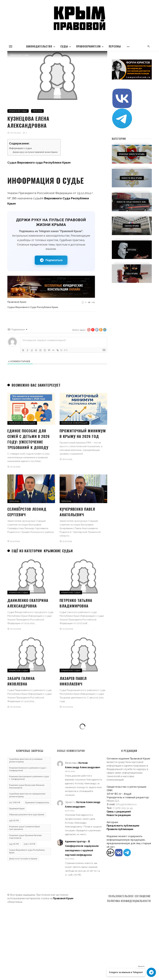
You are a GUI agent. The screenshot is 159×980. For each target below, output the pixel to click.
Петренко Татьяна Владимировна (76, 603)
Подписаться (51, 260)
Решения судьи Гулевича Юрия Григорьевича (24, 828)
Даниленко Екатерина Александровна (28, 603)
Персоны (115, 46)
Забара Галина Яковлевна (21, 681)
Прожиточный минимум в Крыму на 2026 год (83, 433)
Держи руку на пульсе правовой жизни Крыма (35, 152)
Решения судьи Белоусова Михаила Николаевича (27, 786)
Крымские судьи (18, 111)
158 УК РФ (14, 821)
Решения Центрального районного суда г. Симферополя (29, 778)
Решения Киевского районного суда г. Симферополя (28, 769)
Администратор (75, 842)
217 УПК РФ (15, 803)
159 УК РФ (14, 844)
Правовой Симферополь (37, 803)
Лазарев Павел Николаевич (73, 681)
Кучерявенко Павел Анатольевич (77, 512)
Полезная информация (22, 423)
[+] (66, 350)
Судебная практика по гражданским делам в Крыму (27, 795)
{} (62, 350)
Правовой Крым (17, 302)
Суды (64, 46)
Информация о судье (20, 148)
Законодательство (39, 46)
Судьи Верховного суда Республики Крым (33, 307)
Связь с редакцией (119, 812)
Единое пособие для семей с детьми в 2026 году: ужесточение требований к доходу (28, 439)
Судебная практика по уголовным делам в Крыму (26, 760)
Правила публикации (120, 829)
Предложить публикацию (123, 826)
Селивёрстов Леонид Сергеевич (27, 512)
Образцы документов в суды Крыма (27, 815)
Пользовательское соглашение (130, 896)
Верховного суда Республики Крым (44, 163)
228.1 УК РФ (29, 844)
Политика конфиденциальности (129, 901)
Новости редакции (119, 815)
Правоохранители (88, 46)
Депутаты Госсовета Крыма (23, 859)
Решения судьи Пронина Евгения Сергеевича (25, 837)
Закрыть (141, 966)
